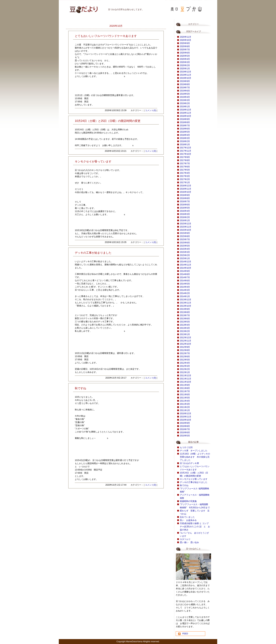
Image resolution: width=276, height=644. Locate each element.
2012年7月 (185, 353)
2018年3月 (185, 138)
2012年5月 (185, 360)
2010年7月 (185, 429)
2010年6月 (185, 432)
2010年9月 (185, 423)
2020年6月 (185, 53)
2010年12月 (186, 414)
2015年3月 (185, 252)
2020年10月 (186, 40)
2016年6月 (185, 205)
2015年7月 (185, 239)
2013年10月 (186, 306)
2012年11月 (186, 341)
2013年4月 (185, 325)
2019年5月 (185, 94)
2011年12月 (186, 376)
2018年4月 (185, 135)
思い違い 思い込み (189, 542)
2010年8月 (185, 426)
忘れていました (187, 517)
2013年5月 (185, 322)
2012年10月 (186, 344)
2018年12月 (186, 110)
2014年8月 (185, 274)
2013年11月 (186, 303)
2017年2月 (185, 179)
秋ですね (184, 485)
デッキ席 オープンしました (194, 451)
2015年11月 (186, 227)
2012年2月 (185, 369)
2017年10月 (186, 154)
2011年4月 (185, 401)
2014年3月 (185, 290)
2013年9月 (185, 309)
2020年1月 (185, 69)
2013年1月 (185, 334)
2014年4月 (185, 287)
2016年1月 (185, 220)
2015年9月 (185, 233)
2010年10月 (186, 420)
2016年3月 (185, 214)
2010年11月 (186, 417)
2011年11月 (186, 379)
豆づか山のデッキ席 (189, 463)
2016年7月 (185, 201)
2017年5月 (185, 170)
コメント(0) (151, 110)
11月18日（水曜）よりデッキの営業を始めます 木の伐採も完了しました (195, 457)
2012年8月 (185, 350)
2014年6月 (185, 281)
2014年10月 (186, 268)
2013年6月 (185, 319)
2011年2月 (185, 407)
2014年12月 (186, 262)
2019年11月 (186, 75)
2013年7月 (185, 315)
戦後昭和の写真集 (188, 501)
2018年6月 (185, 129)
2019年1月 (185, 107)
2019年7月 (185, 88)
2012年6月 (185, 357)
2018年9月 (185, 119)
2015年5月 (185, 246)
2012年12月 (186, 338)
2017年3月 (185, 176)
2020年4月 (185, 59)
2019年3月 (185, 100)
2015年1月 (185, 258)
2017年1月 (185, 182)
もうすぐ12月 (186, 447)
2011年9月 (185, 385)
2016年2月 (185, 217)
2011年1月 (185, 410)
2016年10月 (186, 192)
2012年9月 (185, 347)
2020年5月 (185, 56)
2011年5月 (185, 398)
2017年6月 (185, 167)
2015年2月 (185, 255)
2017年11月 (186, 151)
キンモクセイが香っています (194, 479)
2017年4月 (185, 173)
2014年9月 (185, 271)
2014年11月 (186, 265)
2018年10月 (186, 116)
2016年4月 (185, 211)
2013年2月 (185, 331)
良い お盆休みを (188, 520)
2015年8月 (185, 236)
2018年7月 (185, 126)
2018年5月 (185, 132)
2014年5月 (185, 284)
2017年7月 (185, 164)
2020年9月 (185, 43)
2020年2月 (185, 65)
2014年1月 (185, 296)
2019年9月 (185, 81)
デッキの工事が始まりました (194, 482)
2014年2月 (185, 293)
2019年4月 (185, 97)
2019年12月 (186, 72)
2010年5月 (185, 436)
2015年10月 (186, 230)
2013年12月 (186, 300)
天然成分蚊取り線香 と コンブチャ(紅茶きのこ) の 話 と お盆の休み (195, 527)
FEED (185, 634)
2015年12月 (186, 224)
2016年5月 (185, 208)
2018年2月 (185, 141)
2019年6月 (185, 91)
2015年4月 (185, 249)
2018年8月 (185, 122)
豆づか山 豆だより (79, 8)
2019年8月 (185, 84)
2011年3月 (185, 404)
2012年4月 (185, 363)
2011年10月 (186, 382)
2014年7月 (185, 277)
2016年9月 (185, 195)
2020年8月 (185, 46)
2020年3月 (185, 62)
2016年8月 (185, 198)
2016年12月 (186, 186)
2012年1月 (185, 372)
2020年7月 (185, 50)
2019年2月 (185, 103)
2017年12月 (186, 148)
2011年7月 (185, 391)
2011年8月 (185, 388)
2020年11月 (186, 37)
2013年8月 (185, 312)
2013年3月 (185, 328)
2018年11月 (186, 113)
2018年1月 (185, 145)
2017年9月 (185, 157)
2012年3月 (185, 366)
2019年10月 (186, 78)
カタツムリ (185, 539)
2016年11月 (186, 189)
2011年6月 (185, 395)
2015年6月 (185, 243)
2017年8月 (185, 160)
